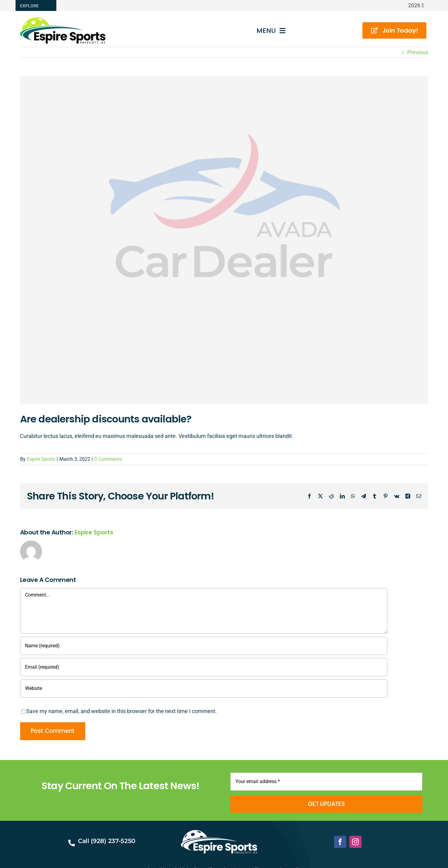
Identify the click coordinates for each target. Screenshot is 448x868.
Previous (418, 52)
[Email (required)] (204, 667)
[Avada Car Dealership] (224, 240)
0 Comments (108, 459)
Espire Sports (41, 459)
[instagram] (355, 842)
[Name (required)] (204, 646)
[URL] (204, 688)
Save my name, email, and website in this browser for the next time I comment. (122, 711)
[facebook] (340, 842)
